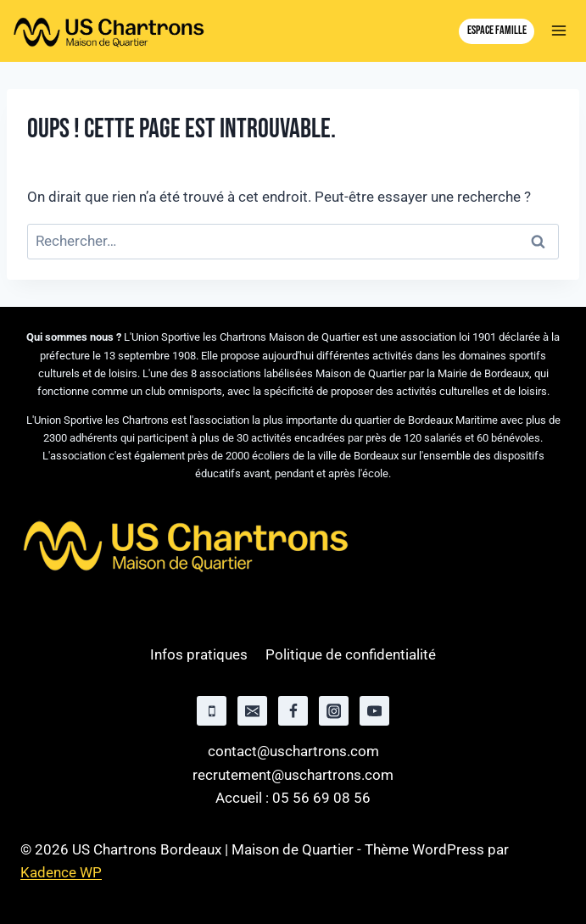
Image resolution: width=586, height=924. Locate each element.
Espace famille (497, 31)
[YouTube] (374, 711)
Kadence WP (61, 872)
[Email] (252, 711)
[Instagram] (334, 711)
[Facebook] (293, 711)
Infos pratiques (199, 654)
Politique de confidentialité (351, 654)
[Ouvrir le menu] (558, 31)
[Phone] (212, 711)
